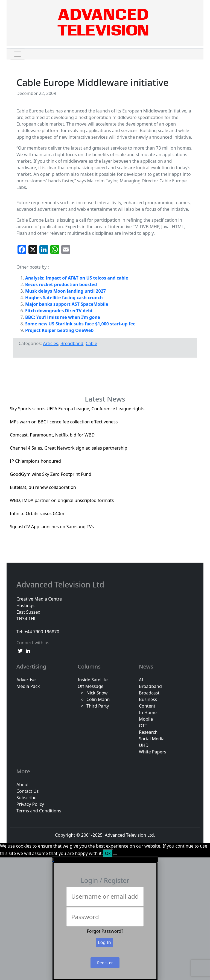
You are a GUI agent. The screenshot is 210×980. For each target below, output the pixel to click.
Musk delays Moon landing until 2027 (65, 291)
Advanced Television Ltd (61, 585)
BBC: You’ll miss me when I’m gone (63, 317)
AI (141, 680)
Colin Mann (98, 699)
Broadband (72, 343)
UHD (144, 745)
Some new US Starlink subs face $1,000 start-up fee (80, 324)
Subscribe (26, 798)
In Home (148, 712)
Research (148, 732)
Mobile (146, 719)
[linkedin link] (28, 650)
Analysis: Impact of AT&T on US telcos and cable (77, 278)
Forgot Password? (105, 931)
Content (147, 706)
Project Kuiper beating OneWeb (59, 330)
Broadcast (149, 693)
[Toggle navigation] (17, 54)
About (23, 785)
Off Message (91, 686)
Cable (91, 343)
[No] (115, 855)
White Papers (153, 752)
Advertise (26, 680)
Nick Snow (97, 693)
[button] (105, 860)
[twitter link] (20, 650)
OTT (143, 726)
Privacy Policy (30, 804)
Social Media (152, 739)
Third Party (98, 706)
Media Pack (28, 686)
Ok (108, 853)
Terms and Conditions (39, 811)
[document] (105, 919)
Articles (50, 343)
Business (148, 699)
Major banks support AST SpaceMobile (67, 304)
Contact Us (27, 791)
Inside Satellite (93, 680)
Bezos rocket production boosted (61, 284)
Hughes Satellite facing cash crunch (64, 298)
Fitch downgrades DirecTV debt (59, 311)
